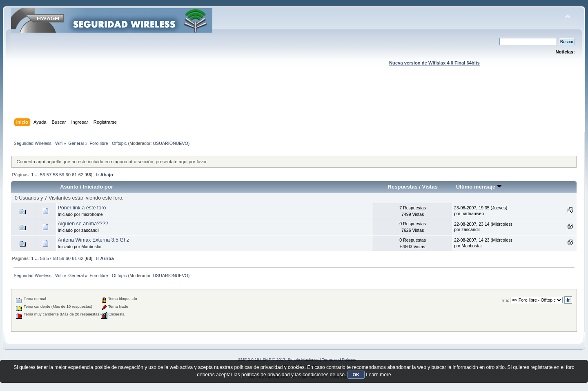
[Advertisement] (294, 100)
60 (68, 175)
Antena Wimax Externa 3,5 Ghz (94, 240)
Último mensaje (479, 187)
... (38, 175)
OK (356, 375)
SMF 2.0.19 (249, 359)
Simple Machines (303, 359)
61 (74, 175)
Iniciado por (98, 187)
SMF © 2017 (274, 359)
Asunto (69, 187)
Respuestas (403, 187)
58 (55, 175)
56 (42, 175)
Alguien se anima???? (83, 224)
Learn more (378, 375)
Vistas (430, 187)
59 (62, 175)
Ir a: (506, 300)
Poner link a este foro (82, 208)
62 (81, 175)
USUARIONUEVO (170, 143)
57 (49, 175)
